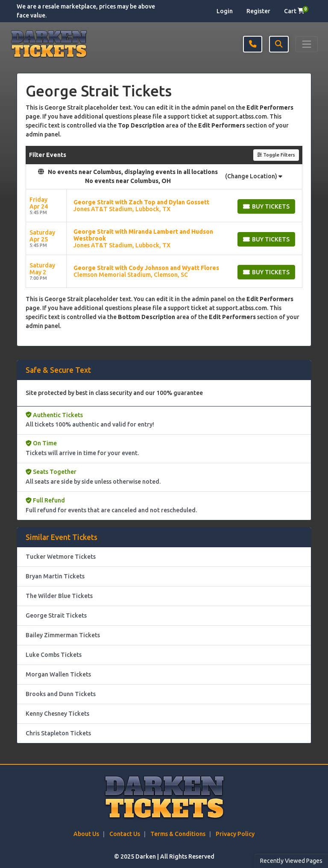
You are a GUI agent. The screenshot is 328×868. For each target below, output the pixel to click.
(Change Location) (254, 176)
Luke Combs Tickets (54, 655)
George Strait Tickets (56, 615)
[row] (164, 206)
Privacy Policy (235, 834)
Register (258, 11)
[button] (279, 44)
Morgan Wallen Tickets (58, 674)
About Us (86, 834)
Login (225, 11)
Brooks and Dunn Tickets (61, 694)
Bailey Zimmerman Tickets (63, 635)
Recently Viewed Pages (291, 861)
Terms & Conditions (178, 834)
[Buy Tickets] (266, 206)
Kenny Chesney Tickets (57, 714)
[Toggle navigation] (307, 44)
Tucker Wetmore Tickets (61, 557)
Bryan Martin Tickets (55, 576)
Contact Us (125, 834)
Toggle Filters (276, 155)
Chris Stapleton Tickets (58, 733)
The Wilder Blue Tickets (59, 596)
